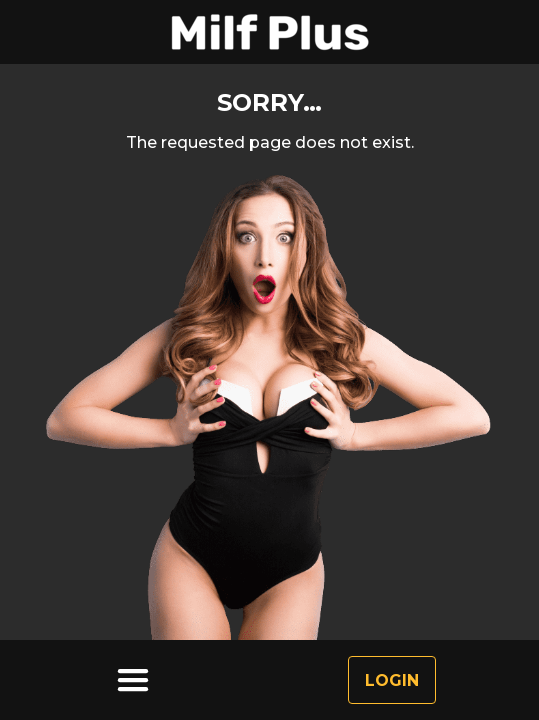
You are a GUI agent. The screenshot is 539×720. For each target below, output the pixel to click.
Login (392, 680)
